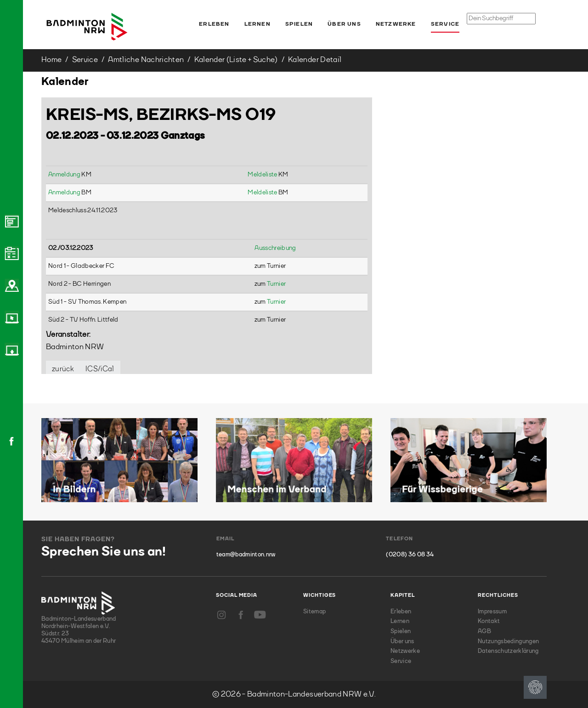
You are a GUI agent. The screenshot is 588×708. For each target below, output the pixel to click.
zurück (63, 369)
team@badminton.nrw (246, 555)
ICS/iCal (100, 369)
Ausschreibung (275, 248)
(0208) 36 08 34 (410, 555)
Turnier (276, 284)
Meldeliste (263, 175)
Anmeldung (65, 175)
